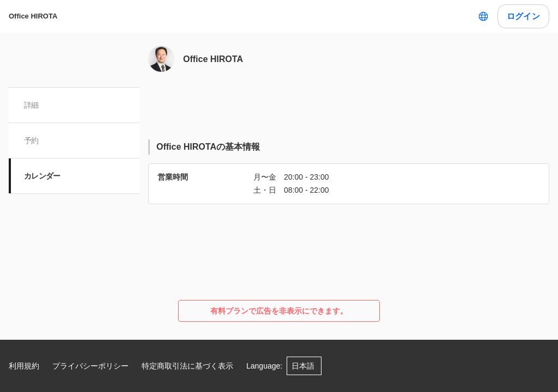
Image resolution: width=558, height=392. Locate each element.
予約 (31, 140)
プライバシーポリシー (90, 366)
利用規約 (24, 366)
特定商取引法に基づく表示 (187, 366)
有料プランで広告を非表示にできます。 (279, 311)
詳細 (31, 105)
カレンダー (42, 176)
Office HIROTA (33, 16)
